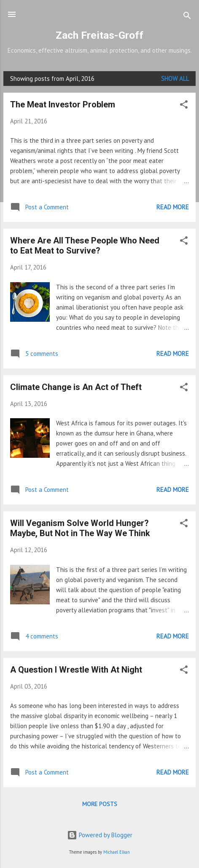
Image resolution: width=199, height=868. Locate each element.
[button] (184, 106)
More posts (100, 804)
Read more (173, 207)
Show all (175, 79)
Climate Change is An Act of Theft (76, 387)
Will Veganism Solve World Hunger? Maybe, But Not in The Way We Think (80, 528)
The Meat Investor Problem (63, 104)
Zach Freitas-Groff (99, 35)
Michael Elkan (117, 852)
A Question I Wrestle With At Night (76, 670)
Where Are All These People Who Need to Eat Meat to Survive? (85, 246)
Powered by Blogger (100, 835)
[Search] (187, 17)
